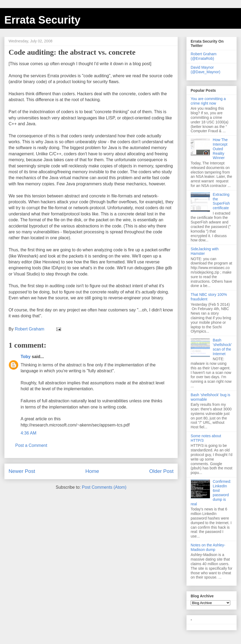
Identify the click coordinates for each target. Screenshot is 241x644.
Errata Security (42, 20)
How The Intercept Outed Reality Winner (220, 149)
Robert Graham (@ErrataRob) (204, 56)
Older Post (161, 471)
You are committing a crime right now (208, 101)
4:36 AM (29, 433)
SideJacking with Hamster (205, 251)
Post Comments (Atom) (104, 487)
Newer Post (22, 471)
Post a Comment (31, 445)
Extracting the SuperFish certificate (221, 201)
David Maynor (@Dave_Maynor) (206, 70)
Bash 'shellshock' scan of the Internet (222, 347)
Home (92, 471)
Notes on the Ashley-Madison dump (208, 547)
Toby (26, 357)
